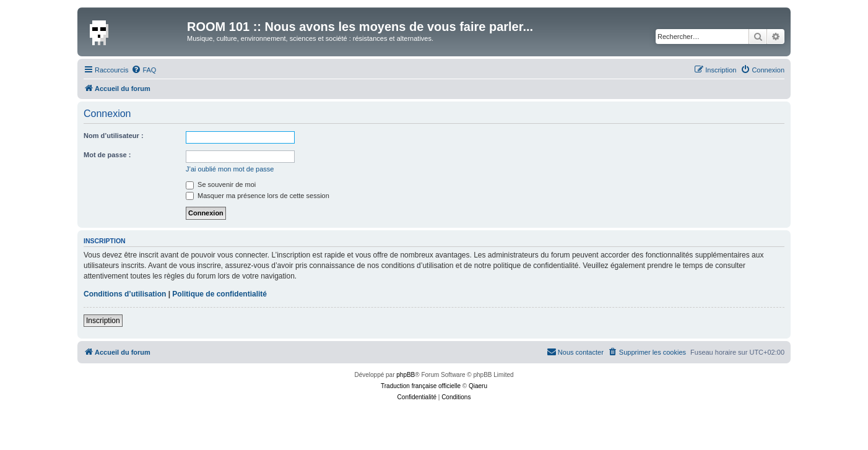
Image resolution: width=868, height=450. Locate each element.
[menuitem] (144, 70)
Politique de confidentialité (219, 294)
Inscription (103, 321)
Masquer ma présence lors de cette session (258, 196)
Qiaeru (478, 386)
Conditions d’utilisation (125, 294)
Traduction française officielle (421, 386)
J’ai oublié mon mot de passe (230, 169)
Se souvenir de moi (221, 184)
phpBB (406, 375)
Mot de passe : (107, 155)
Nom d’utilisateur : (114, 136)
